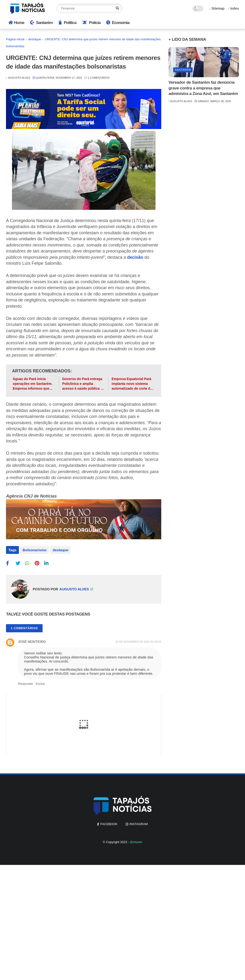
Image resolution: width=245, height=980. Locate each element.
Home (16, 23)
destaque (35, 39)
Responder (26, 683)
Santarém (41, 23)
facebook (109, 824)
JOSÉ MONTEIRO (32, 641)
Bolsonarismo (34, 550)
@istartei (136, 842)
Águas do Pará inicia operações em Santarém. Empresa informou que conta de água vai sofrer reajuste (33, 384)
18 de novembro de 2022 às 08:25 (138, 641)
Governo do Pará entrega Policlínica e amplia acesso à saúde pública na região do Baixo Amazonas (84, 384)
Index (234, 8)
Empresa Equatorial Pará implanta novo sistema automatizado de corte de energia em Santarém (132, 384)
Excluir (40, 683)
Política (67, 23)
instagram (139, 824)
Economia (118, 23)
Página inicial (15, 39)
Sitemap (217, 8)
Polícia (91, 23)
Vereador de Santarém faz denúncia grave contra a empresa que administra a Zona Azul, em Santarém (203, 88)
